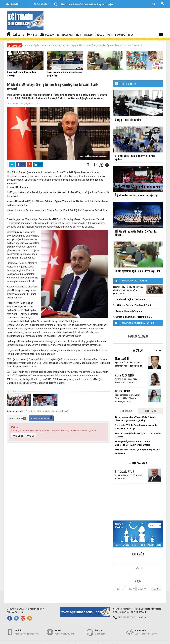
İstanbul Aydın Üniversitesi (38, 43)
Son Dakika (126, 408)
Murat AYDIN (122, 356)
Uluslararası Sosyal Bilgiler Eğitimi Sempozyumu (104, 43)
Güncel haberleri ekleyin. (146, 630)
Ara (156, 586)
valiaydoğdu (61, 43)
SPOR (131, 34)
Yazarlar (50, 34)
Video (34, 34)
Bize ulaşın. (100, 630)
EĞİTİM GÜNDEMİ (65, 34)
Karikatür (138, 552)
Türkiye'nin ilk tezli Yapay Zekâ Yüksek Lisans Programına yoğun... (86, 4)
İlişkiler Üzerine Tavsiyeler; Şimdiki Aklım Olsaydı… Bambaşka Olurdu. (127, 396)
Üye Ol (31, 434)
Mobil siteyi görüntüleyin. (27, 630)
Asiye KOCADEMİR (125, 373)
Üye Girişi (18, 434)
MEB (39, 409)
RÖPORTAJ (120, 34)
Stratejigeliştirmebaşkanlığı (55, 409)
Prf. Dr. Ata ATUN (125, 469)
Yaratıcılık (138, 43)
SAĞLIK (100, 34)
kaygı (73, 43)
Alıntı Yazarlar (138, 461)
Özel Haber (150, 408)
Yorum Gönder (18, 416)
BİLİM (79, 34)
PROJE (109, 34)
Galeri (21, 34)
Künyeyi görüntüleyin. (65, 630)
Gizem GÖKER (122, 388)
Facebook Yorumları (41, 416)
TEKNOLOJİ (89, 34)
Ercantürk (30, 409)
